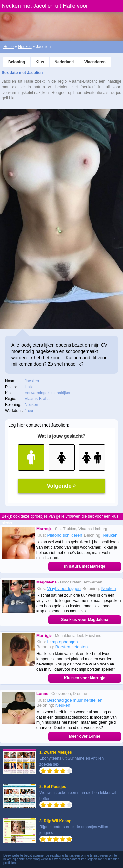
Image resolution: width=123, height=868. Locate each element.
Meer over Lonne (85, 736)
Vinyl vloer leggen (64, 589)
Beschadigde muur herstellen (75, 700)
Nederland (64, 62)
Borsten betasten (72, 647)
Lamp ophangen (63, 642)
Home (9, 47)
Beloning (17, 62)
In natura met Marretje (84, 566)
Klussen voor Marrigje (85, 678)
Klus (40, 62)
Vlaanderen (95, 62)
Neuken (25, 47)
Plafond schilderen (65, 535)
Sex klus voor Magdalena (84, 620)
